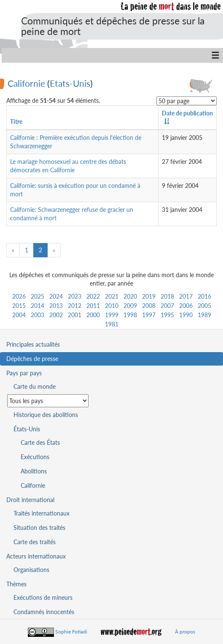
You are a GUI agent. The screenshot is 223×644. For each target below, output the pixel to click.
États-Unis (27, 429)
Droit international (30, 500)
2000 (93, 315)
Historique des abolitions (46, 415)
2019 (149, 296)
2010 (112, 306)
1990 (186, 315)
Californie (26, 83)
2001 (75, 315)
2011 (93, 306)
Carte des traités (35, 542)
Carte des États (40, 442)
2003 (38, 315)
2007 (167, 306)
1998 (130, 315)
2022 (93, 296)
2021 (112, 296)
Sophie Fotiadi (71, 632)
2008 (149, 306)
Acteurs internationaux (36, 556)
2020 (130, 296)
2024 (56, 296)
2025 (38, 296)
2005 (204, 306)
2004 (19, 315)
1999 (112, 315)
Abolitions (34, 471)
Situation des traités (39, 528)
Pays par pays (24, 373)
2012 (75, 306)
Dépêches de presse (32, 359)
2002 (56, 315)
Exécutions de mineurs (43, 597)
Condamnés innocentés (44, 612)
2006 (186, 306)
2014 (38, 306)
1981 (112, 324)
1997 (149, 315)
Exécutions (35, 457)
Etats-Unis (70, 83)
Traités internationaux (42, 513)
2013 (56, 306)
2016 (204, 296)
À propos (185, 632)
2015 (19, 306)
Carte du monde (35, 386)
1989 (204, 315)
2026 (19, 296)
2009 (130, 306)
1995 (167, 315)
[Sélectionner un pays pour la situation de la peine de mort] (48, 401)
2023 (75, 296)
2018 (167, 296)
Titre (16, 122)
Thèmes (16, 584)
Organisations (31, 570)
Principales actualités (33, 344)
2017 (186, 296)
